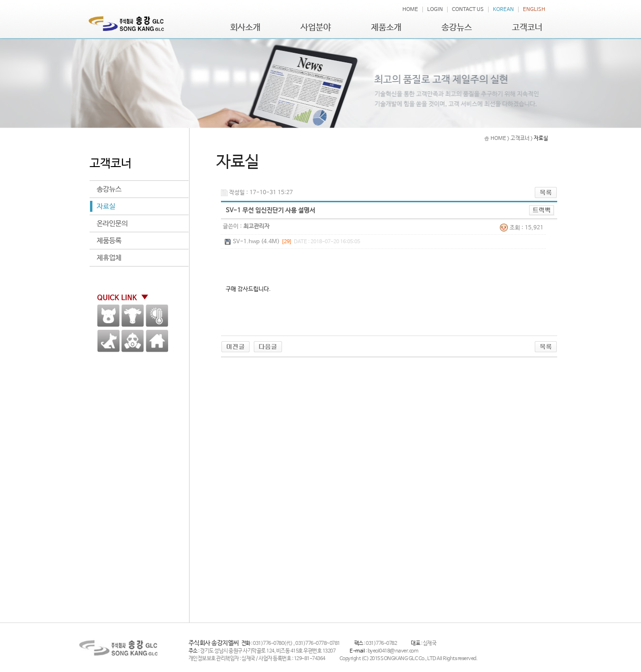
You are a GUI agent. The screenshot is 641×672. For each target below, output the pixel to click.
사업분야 (316, 28)
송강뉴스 (457, 28)
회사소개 (245, 28)
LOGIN (435, 10)
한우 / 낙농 (133, 316)
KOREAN (503, 10)
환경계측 (157, 316)
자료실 (106, 206)
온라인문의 (112, 223)
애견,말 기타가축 (108, 341)
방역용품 (133, 341)
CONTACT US (468, 10)
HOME (410, 10)
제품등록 (109, 241)
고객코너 (527, 28)
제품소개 (386, 28)
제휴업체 (109, 258)
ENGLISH (534, 10)
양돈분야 (108, 316)
